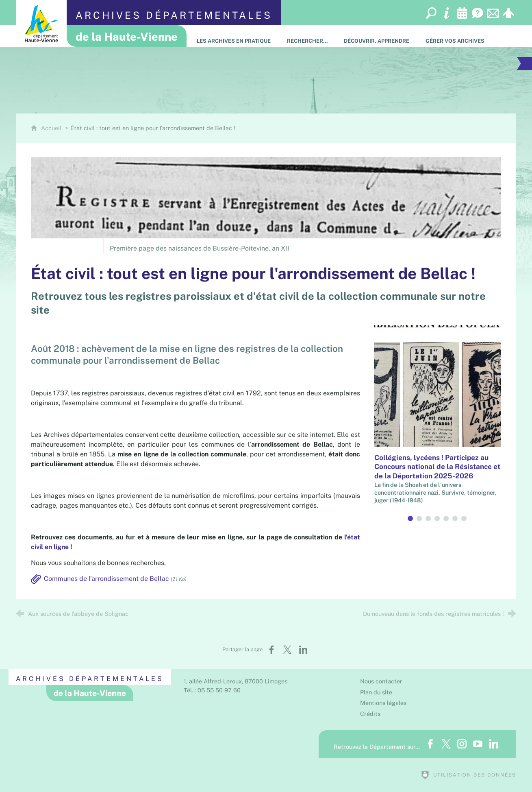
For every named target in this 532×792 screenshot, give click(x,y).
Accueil (52, 128)
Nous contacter (381, 681)
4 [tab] (438, 519)
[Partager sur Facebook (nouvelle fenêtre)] (271, 650)
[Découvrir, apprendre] (377, 36)
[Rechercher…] (307, 36)
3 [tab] (429, 519)
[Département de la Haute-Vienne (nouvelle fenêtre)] (41, 23)
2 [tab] (420, 519)
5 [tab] (447, 519)
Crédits (370, 714)
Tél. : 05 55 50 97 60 (212, 690)
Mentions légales (383, 703)
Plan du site (376, 692)
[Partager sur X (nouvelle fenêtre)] (287, 650)
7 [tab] (465, 519)
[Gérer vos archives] (455, 36)
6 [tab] (456, 519)
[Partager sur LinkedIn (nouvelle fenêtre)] (303, 650)
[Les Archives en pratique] (234, 36)
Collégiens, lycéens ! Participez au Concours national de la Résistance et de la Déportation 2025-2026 (437, 467)
